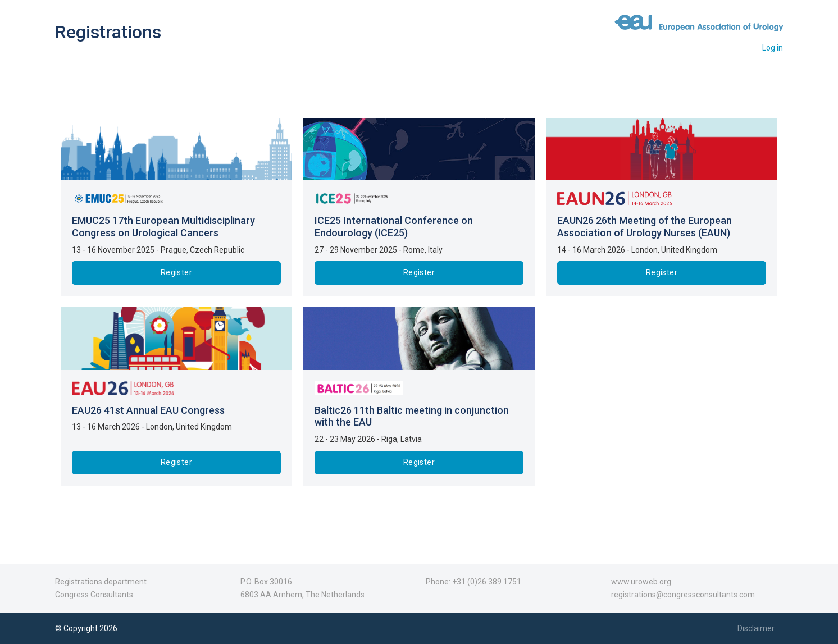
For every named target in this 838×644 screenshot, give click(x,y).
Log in (773, 48)
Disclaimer (756, 628)
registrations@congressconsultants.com (683, 595)
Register (176, 272)
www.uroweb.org (641, 582)
